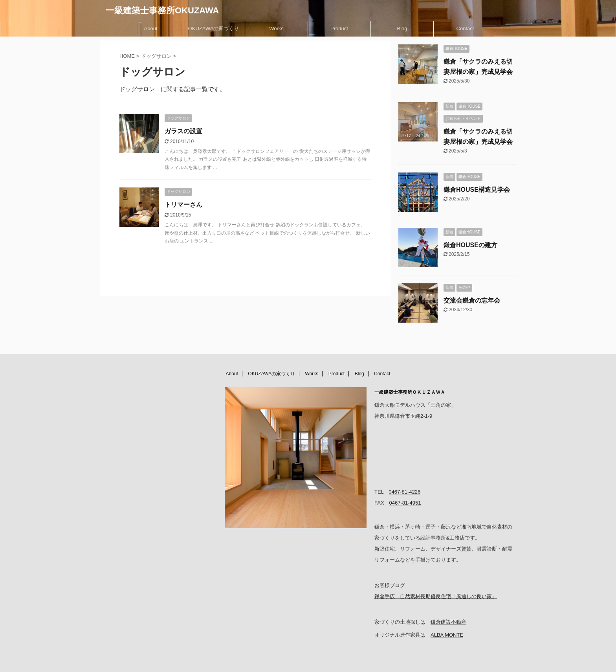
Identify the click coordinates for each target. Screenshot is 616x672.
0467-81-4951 (405, 503)
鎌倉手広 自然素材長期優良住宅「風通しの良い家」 (436, 596)
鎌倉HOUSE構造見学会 (477, 190)
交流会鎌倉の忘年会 (472, 300)
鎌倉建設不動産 (448, 622)
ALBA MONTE (447, 635)
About (151, 28)
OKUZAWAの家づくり (214, 28)
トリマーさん (183, 205)
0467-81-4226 (404, 492)
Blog (402, 28)
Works (276, 28)
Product (339, 28)
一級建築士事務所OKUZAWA (162, 10)
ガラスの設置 (183, 131)
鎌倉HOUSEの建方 (470, 245)
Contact (465, 28)
